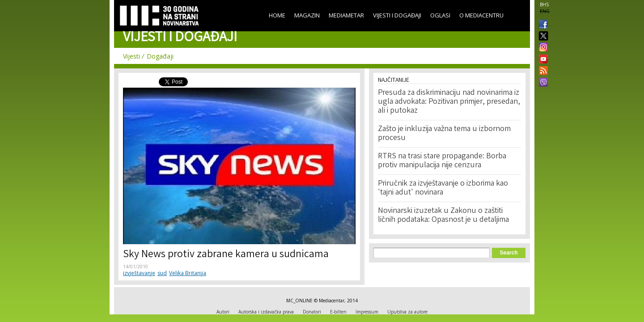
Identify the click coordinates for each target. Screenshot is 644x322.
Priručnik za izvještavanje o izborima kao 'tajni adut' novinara (443, 188)
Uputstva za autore (407, 312)
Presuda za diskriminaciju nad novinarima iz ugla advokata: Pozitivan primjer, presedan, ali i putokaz (449, 102)
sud (162, 273)
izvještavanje (139, 273)
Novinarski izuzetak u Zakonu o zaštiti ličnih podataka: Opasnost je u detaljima (443, 216)
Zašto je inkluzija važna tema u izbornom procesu (444, 134)
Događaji (160, 56)
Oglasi (440, 15)
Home (277, 15)
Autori (223, 312)
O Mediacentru (481, 15)
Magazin (307, 15)
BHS (544, 4)
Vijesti (131, 56)
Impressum (367, 312)
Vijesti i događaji (397, 15)
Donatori (312, 312)
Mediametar (346, 15)
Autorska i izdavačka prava (266, 312)
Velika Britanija (188, 273)
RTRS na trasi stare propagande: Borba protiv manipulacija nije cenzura (442, 161)
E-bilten (338, 312)
